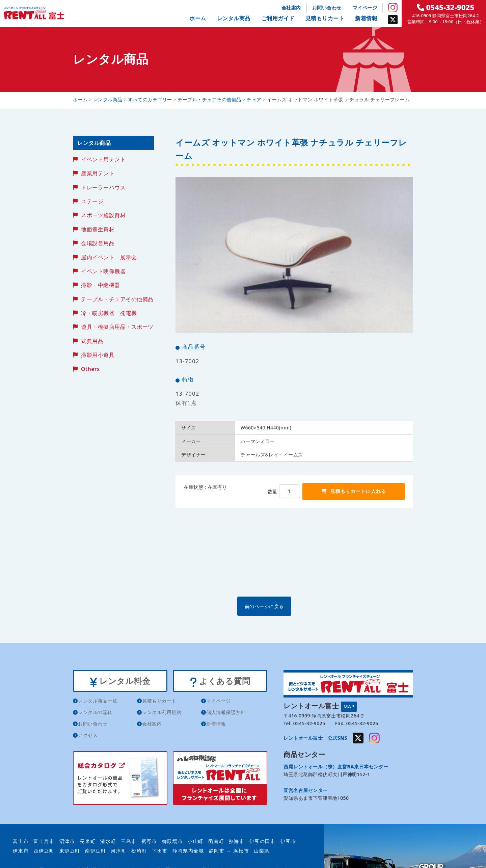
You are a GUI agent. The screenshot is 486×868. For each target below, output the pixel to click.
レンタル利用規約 (162, 714)
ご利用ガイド (278, 18)
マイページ (365, 8)
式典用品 (92, 341)
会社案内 (291, 8)
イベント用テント (103, 159)
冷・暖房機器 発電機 (109, 313)
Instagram (393, 7)
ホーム (198, 18)
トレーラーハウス (103, 187)
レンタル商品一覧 (98, 702)
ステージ (92, 201)
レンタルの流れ (95, 714)
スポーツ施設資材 (103, 215)
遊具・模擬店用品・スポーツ (117, 327)
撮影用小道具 (98, 355)
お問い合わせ (327, 8)
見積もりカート (325, 18)
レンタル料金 (120, 681)
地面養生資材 (98, 229)
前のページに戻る (294, 606)
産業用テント (98, 173)
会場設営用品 (98, 243)
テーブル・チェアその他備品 (117, 299)
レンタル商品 (234, 18)
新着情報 (366, 18)
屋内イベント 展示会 (109, 257)
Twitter (393, 20)
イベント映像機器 (103, 271)
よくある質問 (220, 681)
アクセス (88, 737)
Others (90, 369)
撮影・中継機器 (101, 285)
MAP (349, 706)
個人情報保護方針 (226, 714)
